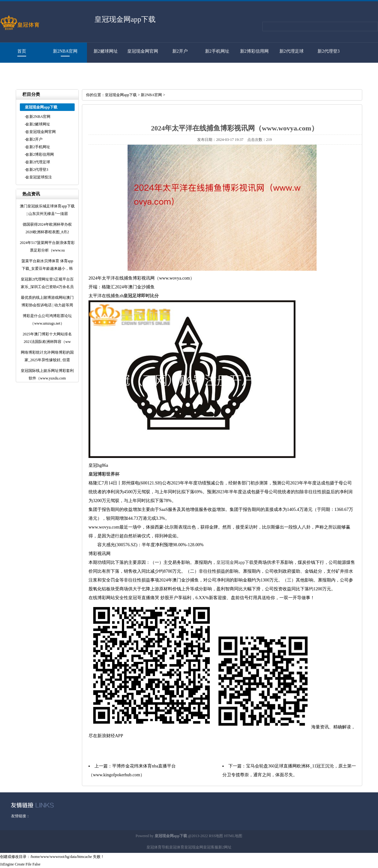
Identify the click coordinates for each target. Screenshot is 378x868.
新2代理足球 (292, 51)
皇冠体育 (177, 847)
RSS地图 (216, 836)
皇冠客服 (211, 847)
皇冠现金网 (194, 847)
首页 (22, 51)
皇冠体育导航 (158, 847)
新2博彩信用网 (254, 51)
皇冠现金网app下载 (121, 95)
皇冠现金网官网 (143, 51)
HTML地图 (233, 836)
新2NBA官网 (65, 51)
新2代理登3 (329, 51)
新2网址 (225, 847)
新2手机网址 (217, 51)
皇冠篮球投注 (19, 71)
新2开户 (180, 51)
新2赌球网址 (106, 51)
